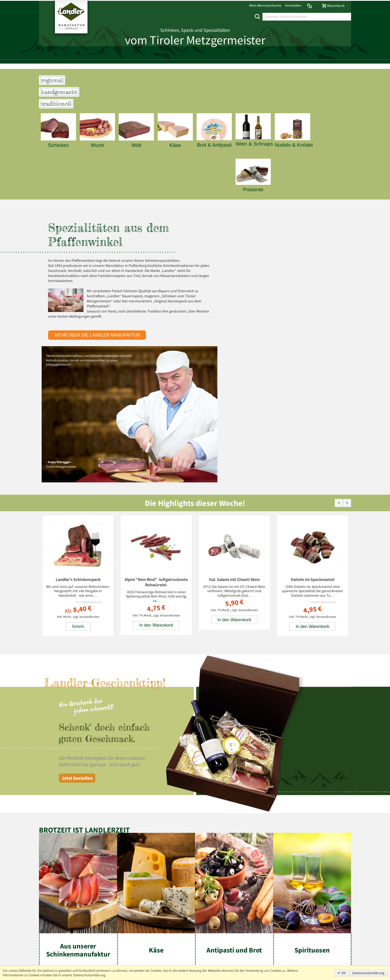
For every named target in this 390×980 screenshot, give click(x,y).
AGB (89, 851)
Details (78, 495)
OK (343, 973)
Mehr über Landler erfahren (65, 907)
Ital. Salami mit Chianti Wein (234, 448)
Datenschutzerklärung (368, 973)
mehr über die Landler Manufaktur (98, 340)
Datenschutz (72, 851)
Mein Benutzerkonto (265, 5)
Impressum (50, 851)
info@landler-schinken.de (325, 946)
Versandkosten (89, 486)
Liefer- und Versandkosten (117, 851)
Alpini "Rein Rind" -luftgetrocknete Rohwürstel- (156, 451)
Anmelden (293, 5)
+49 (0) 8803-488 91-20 (326, 931)
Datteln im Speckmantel (313, 448)
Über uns (342, 851)
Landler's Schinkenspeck (78, 448)
